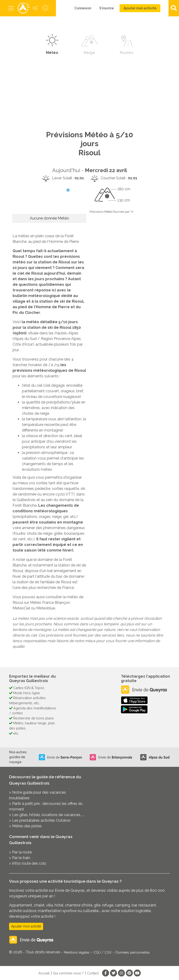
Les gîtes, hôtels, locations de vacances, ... (48, 815)
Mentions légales (77, 952)
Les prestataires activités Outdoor (41, 820)
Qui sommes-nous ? (68, 973)
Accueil (44, 973)
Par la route (22, 852)
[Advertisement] (89, 93)
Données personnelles (133, 952)
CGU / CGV (103, 952)
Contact (93, 973)
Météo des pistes (27, 826)
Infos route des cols (29, 863)
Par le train (21, 858)
